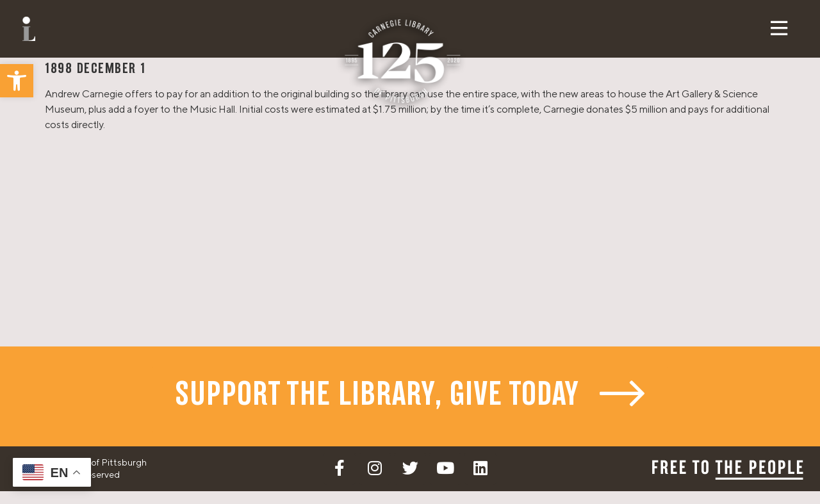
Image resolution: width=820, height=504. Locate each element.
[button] (17, 81)
